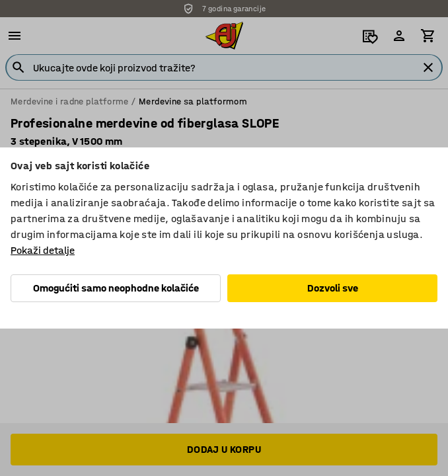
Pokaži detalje (43, 250)
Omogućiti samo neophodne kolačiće (116, 288)
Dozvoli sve (333, 288)
